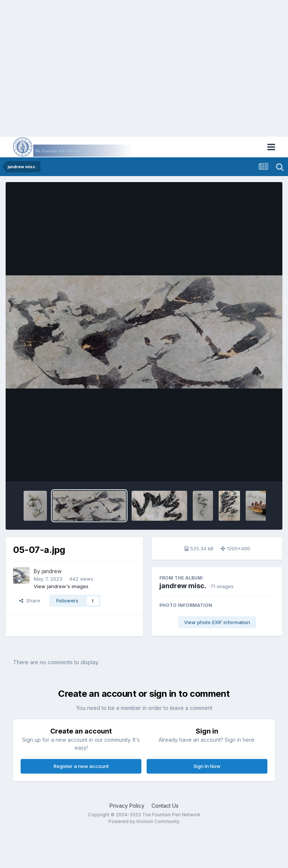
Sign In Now (207, 766)
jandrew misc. (183, 586)
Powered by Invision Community (144, 821)
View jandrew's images (61, 586)
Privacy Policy (127, 806)
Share (30, 601)
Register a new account (81, 766)
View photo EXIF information (217, 622)
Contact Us (165, 806)
